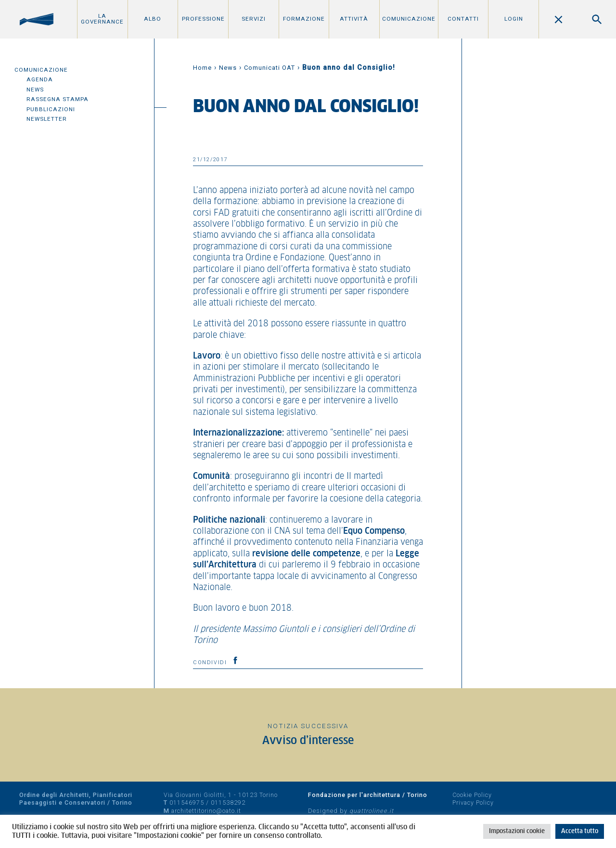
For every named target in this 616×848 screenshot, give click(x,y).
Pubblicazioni (51, 109)
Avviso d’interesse (308, 741)
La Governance (102, 19)
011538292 (228, 803)
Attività (354, 19)
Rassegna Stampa (58, 99)
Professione (203, 19)
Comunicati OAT (269, 68)
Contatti (463, 19)
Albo (153, 19)
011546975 (187, 803)
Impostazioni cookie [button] (517, 831)
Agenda (40, 79)
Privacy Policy (473, 803)
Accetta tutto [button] (580, 831)
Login (514, 19)
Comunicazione (409, 19)
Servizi (254, 19)
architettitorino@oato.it (206, 811)
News (35, 90)
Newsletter (47, 119)
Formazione (304, 19)
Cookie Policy (472, 795)
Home (202, 68)
